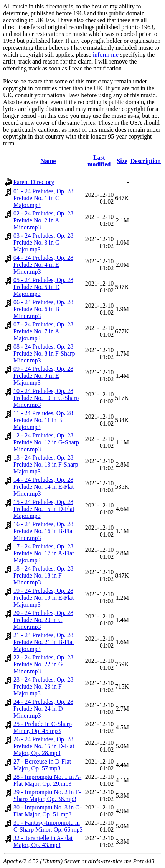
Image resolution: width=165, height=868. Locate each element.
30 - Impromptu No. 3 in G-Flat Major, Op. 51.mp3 (48, 811)
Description (146, 161)
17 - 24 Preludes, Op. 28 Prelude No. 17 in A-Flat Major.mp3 (44, 553)
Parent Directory (34, 182)
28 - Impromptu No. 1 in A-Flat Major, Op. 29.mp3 (47, 780)
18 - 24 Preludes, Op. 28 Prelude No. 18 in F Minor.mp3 (43, 575)
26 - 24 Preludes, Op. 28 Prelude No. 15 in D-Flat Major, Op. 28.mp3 (44, 746)
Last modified (99, 161)
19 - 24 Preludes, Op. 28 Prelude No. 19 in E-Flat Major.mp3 (44, 598)
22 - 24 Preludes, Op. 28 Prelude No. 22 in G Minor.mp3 (43, 664)
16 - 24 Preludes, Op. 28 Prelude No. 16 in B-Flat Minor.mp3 (44, 531)
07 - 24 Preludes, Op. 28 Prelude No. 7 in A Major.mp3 (43, 331)
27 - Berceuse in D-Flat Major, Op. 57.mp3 (42, 765)
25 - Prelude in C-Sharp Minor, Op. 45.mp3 (43, 727)
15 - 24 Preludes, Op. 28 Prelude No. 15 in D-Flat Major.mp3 (44, 509)
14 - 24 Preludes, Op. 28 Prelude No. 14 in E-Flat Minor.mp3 (44, 487)
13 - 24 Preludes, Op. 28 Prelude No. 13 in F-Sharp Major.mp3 (46, 464)
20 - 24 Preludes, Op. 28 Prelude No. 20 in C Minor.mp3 (43, 620)
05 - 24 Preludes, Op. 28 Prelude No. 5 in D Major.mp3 (43, 287)
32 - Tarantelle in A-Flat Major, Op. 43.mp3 (43, 841)
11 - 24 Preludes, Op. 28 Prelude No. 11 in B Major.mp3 (43, 420)
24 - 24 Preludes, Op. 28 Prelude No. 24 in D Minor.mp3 (43, 709)
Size (122, 161)
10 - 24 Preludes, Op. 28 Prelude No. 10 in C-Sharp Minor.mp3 (46, 398)
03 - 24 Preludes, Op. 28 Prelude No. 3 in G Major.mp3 (43, 242)
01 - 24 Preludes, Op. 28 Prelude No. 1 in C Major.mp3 (43, 198)
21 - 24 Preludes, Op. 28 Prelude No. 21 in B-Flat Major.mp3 (44, 642)
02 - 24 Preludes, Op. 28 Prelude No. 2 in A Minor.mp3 (43, 220)
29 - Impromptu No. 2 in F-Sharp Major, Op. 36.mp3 (47, 795)
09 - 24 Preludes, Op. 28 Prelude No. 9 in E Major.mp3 (43, 376)
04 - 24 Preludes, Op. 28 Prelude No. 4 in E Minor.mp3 (43, 265)
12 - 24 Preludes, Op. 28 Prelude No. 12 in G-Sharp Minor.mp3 (46, 442)
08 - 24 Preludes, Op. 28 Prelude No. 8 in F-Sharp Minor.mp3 (44, 353)
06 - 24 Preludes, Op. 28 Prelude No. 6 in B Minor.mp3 (43, 309)
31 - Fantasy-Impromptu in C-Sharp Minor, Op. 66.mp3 (48, 826)
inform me (106, 55)
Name (48, 161)
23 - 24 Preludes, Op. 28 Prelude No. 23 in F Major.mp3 (43, 686)
